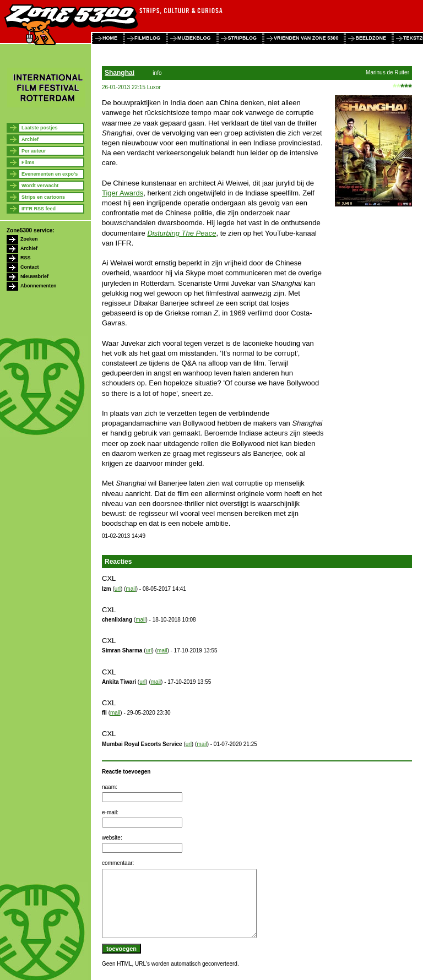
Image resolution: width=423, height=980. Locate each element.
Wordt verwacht (40, 186)
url (118, 589)
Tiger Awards (123, 193)
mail (131, 589)
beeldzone (371, 38)
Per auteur (34, 151)
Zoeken (29, 239)
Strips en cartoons (43, 197)
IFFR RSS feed (39, 209)
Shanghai (120, 73)
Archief (30, 139)
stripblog (243, 38)
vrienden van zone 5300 (306, 38)
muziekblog (194, 38)
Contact (30, 267)
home (110, 38)
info (157, 73)
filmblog (147, 38)
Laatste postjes (40, 128)
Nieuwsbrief (34, 276)
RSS (26, 258)
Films (28, 162)
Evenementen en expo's (50, 174)
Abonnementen (39, 286)
